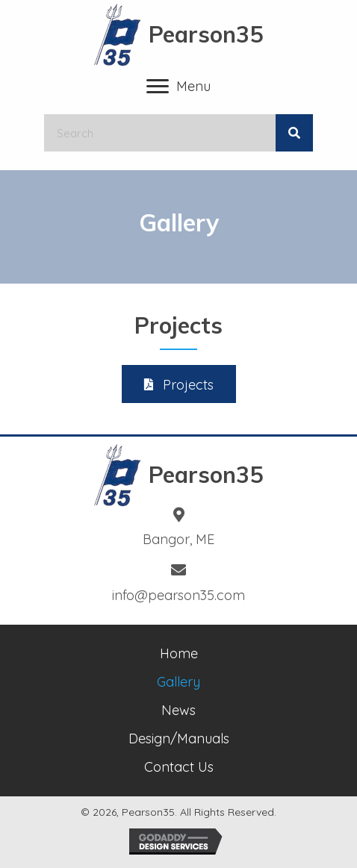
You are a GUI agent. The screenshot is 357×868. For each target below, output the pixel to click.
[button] (179, 384)
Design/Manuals (179, 739)
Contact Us (179, 767)
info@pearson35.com (178, 595)
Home (179, 653)
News (178, 710)
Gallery (178, 682)
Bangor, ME (178, 539)
